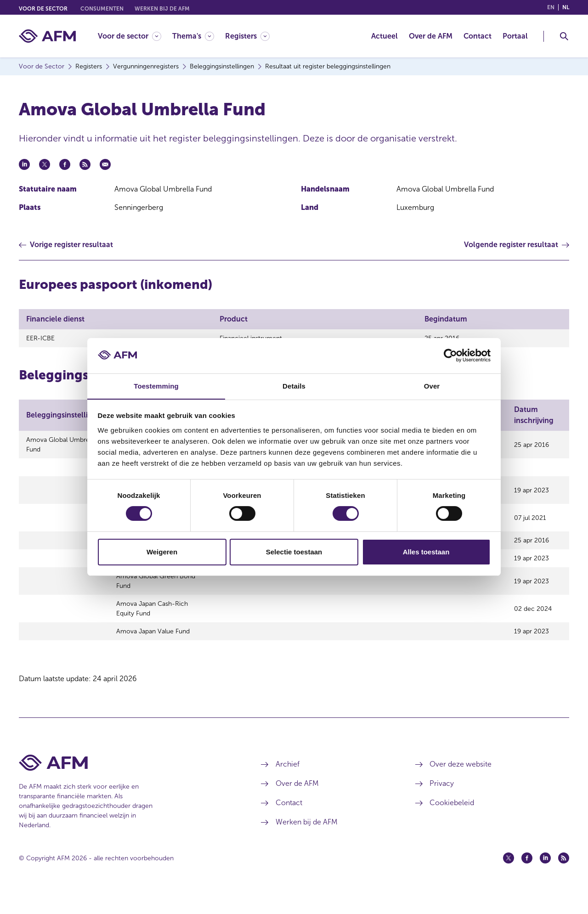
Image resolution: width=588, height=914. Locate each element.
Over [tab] (432, 386)
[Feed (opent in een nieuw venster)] (564, 879)
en (551, 7)
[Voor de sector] (130, 36)
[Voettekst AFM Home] (126, 783)
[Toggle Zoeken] (564, 36)
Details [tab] (294, 386)
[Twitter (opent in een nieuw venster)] (509, 879)
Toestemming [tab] (156, 386)
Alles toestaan (426, 552)
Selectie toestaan (294, 552)
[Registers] (247, 36)
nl (566, 7)
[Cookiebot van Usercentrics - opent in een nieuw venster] (450, 355)
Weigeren (162, 552)
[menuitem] (135, 36)
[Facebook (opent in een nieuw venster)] (527, 879)
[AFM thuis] (47, 36)
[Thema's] (193, 36)
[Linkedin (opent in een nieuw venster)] (545, 879)
